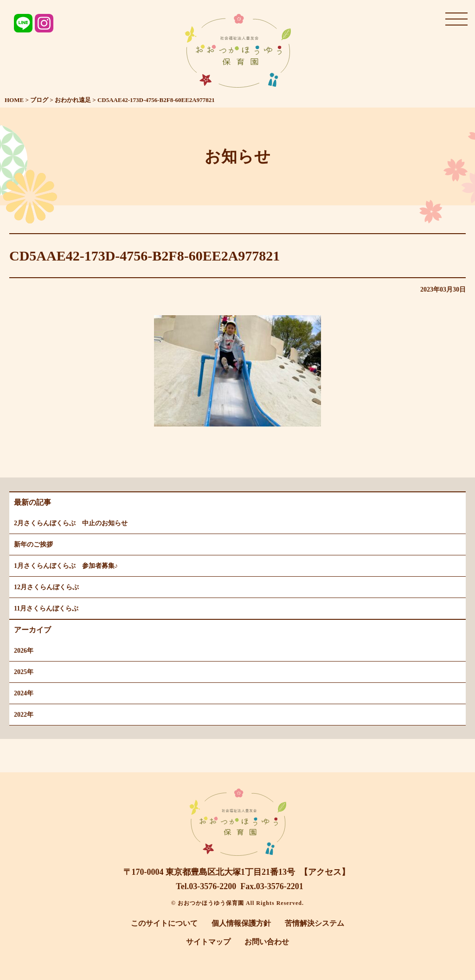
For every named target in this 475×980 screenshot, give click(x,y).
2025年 (24, 672)
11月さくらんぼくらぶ (46, 608)
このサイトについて (164, 923)
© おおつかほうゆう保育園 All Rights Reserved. (237, 903)
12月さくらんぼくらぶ (46, 587)
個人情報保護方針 (241, 923)
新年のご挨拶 (33, 544)
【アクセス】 (325, 872)
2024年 (24, 693)
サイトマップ (208, 942)
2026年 (24, 651)
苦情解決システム (315, 923)
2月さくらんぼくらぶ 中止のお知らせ (71, 523)
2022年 (24, 715)
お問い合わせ (267, 942)
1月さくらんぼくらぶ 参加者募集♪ (66, 566)
